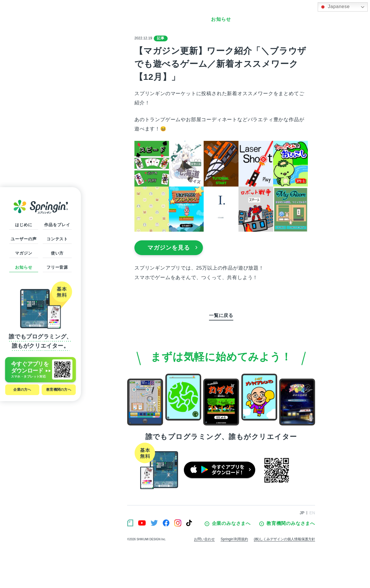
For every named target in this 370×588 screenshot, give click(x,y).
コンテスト (57, 239)
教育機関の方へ (59, 390)
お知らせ (24, 267)
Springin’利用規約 (234, 539)
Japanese (335, 7)
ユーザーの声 (24, 239)
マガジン (24, 253)
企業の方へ (22, 390)
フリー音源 (57, 267)
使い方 (57, 253)
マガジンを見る (173, 248)
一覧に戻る (221, 315)
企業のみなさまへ (228, 524)
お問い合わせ (204, 539)
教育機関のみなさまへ (287, 524)
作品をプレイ (57, 225)
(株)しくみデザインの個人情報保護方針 (284, 539)
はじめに (24, 225)
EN (312, 513)
